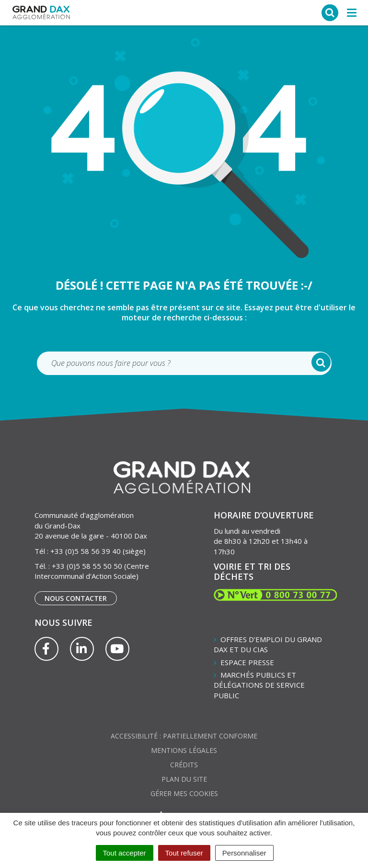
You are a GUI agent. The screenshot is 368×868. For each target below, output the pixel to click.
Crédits (184, 765)
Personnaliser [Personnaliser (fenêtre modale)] (244, 853)
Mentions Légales (184, 750)
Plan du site (184, 779)
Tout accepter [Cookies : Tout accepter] (125, 853)
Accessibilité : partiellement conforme (184, 736)
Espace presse (247, 662)
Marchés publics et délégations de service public (259, 685)
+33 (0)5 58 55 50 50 (87, 566)
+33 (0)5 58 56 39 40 (86, 551)
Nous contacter (76, 598)
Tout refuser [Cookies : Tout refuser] (184, 853)
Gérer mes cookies (184, 793)
